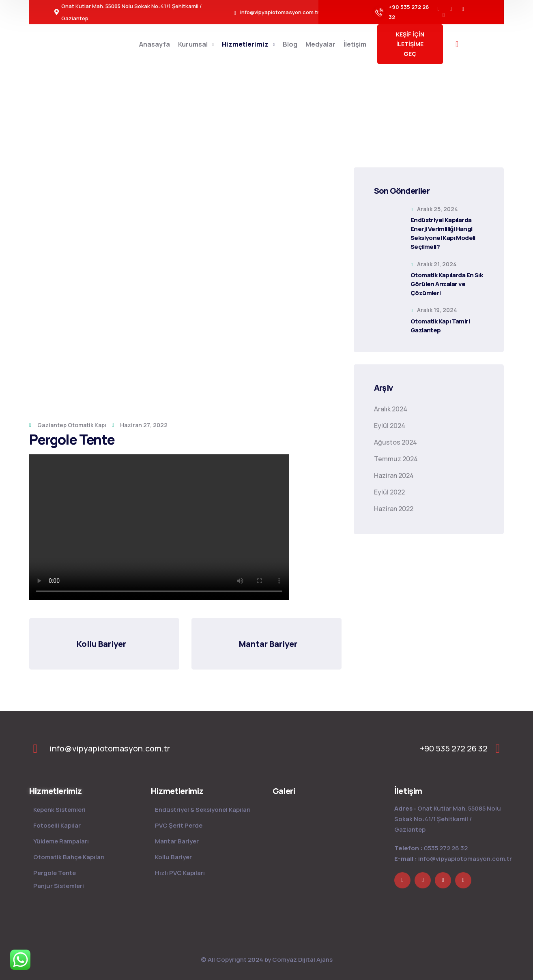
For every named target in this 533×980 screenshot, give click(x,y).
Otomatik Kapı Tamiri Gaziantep (440, 326)
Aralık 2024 (391, 409)
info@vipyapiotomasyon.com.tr (465, 859)
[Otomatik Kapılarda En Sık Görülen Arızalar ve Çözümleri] (388, 275)
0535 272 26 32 (446, 848)
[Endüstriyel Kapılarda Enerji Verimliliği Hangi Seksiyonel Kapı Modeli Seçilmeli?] (388, 220)
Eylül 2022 (389, 492)
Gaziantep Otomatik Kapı (72, 425)
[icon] (439, 9)
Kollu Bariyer (101, 644)
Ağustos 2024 (395, 442)
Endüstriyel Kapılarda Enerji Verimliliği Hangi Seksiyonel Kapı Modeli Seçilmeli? (443, 233)
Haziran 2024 (394, 475)
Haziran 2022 (394, 509)
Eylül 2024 (390, 426)
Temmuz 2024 (396, 459)
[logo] (268, 748)
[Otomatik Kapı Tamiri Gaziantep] (388, 321)
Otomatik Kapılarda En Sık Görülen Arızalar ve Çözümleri (447, 284)
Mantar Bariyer (268, 644)
